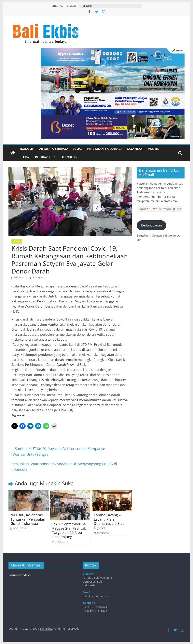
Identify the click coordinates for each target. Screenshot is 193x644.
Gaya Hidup (135, 149)
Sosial (77, 149)
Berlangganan (152, 225)
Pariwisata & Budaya (53, 149)
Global (25, 157)
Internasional (46, 157)
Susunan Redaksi (20, 575)
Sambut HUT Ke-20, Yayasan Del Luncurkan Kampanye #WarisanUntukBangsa (58, 451)
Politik (153, 149)
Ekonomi (26, 149)
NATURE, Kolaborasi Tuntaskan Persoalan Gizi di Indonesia (28, 519)
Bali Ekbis (38, 278)
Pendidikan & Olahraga (105, 149)
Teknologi (70, 157)
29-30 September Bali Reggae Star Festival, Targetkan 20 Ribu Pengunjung (70, 530)
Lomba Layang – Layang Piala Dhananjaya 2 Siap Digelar (109, 521)
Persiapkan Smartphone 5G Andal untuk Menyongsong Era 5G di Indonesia (64, 467)
